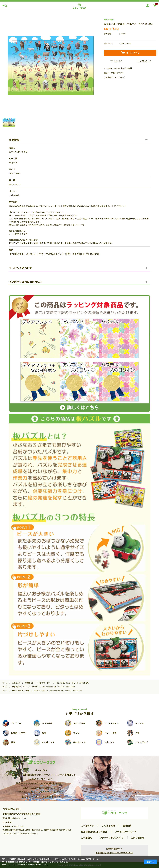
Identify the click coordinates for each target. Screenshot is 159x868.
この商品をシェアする (113, 77)
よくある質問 (108, 825)
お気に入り (118, 61)
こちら (23, 818)
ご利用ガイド (88, 825)
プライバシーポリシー (126, 832)
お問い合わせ (146, 61)
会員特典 (127, 825)
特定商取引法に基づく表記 (94, 832)
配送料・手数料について (114, 73)
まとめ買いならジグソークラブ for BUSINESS (114, 853)
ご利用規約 (86, 838)
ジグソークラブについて (112, 838)
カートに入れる (133, 53)
